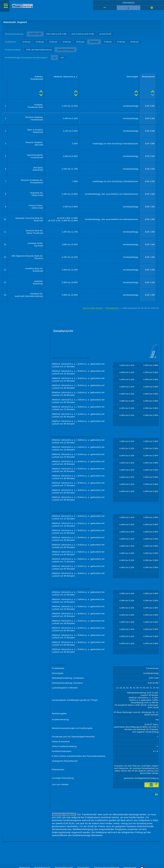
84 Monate (121, 42)
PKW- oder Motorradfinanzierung (39, 50)
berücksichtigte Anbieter (93, 308)
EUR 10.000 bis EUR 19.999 (83, 34)
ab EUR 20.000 (105, 34)
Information (129, 3)
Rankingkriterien (112, 308)
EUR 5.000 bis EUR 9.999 (56, 34)
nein (62, 58)
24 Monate (53, 42)
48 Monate (80, 42)
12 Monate (26, 42)
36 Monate (67, 42)
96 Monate (135, 42)
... (159, 106)
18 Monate (40, 42)
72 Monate (108, 42)
